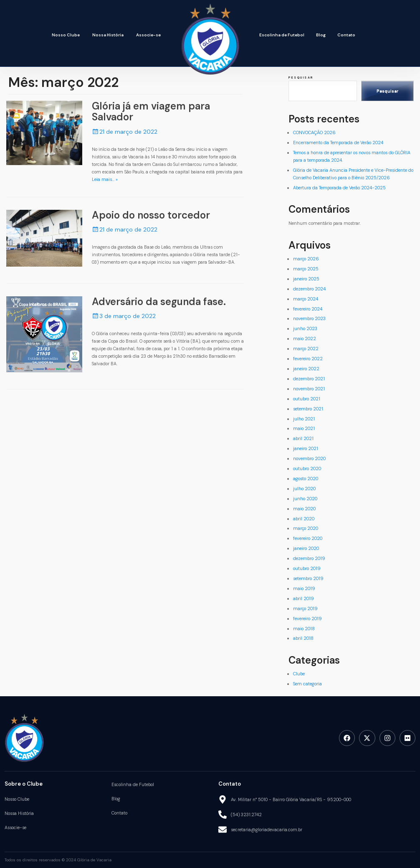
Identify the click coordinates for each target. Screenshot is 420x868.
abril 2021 (303, 438)
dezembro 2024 (309, 289)
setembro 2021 (308, 409)
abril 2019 (304, 598)
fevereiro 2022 (308, 359)
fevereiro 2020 (308, 538)
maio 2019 (304, 588)
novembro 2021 (309, 389)
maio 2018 (304, 629)
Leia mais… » (105, 179)
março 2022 (306, 349)
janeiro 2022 (306, 369)
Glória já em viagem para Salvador (151, 111)
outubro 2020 (307, 468)
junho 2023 (305, 328)
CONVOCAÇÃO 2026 (314, 132)
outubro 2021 (307, 399)
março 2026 (306, 259)
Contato (346, 35)
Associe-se (148, 35)
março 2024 (306, 299)
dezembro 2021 (309, 379)
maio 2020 (304, 509)
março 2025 (306, 269)
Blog (321, 35)
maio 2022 (305, 339)
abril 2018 (303, 638)
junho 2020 (305, 499)
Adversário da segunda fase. (159, 302)
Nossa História (108, 35)
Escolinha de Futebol (282, 35)
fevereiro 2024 (308, 309)
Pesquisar (301, 78)
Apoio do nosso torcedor (151, 215)
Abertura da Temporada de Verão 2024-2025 (339, 188)
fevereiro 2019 (307, 619)
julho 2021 (304, 419)
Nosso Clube (66, 35)
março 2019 (305, 608)
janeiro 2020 (306, 548)
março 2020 (306, 528)
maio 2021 (304, 428)
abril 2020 (304, 519)
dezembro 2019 (309, 558)
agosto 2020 (306, 479)
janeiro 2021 (306, 448)
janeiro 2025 (306, 279)
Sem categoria (307, 684)
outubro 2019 (307, 568)
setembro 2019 (308, 578)
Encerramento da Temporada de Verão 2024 (338, 143)
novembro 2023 (309, 318)
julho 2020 (304, 489)
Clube (299, 674)
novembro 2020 (309, 458)
